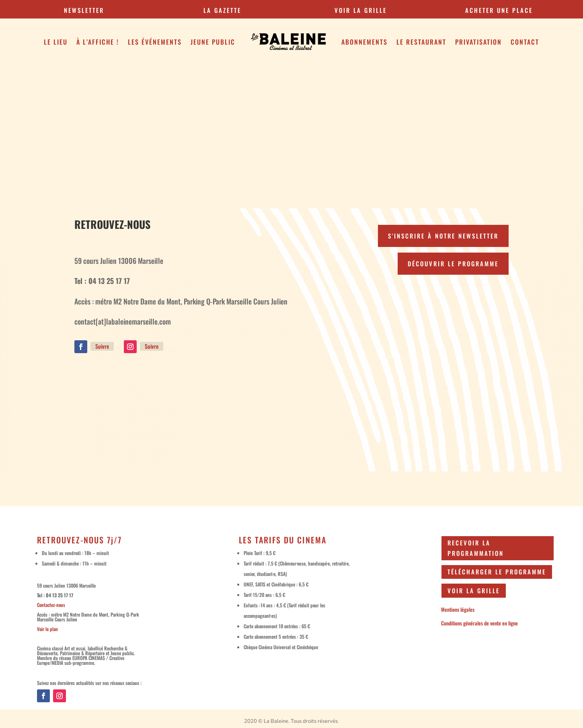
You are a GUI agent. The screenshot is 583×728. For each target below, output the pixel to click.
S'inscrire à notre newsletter (443, 236)
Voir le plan (47, 629)
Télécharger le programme (497, 572)
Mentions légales (458, 609)
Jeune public (213, 42)
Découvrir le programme (453, 263)
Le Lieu (56, 42)
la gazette (222, 10)
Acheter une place (499, 10)
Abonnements (364, 42)
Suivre (102, 346)
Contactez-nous (51, 605)
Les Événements (155, 42)
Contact (525, 42)
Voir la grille (474, 590)
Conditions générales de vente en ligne (479, 623)
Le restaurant (421, 42)
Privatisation (478, 42)
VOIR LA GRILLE (361, 10)
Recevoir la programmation (476, 548)
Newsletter (84, 10)
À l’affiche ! (98, 42)
